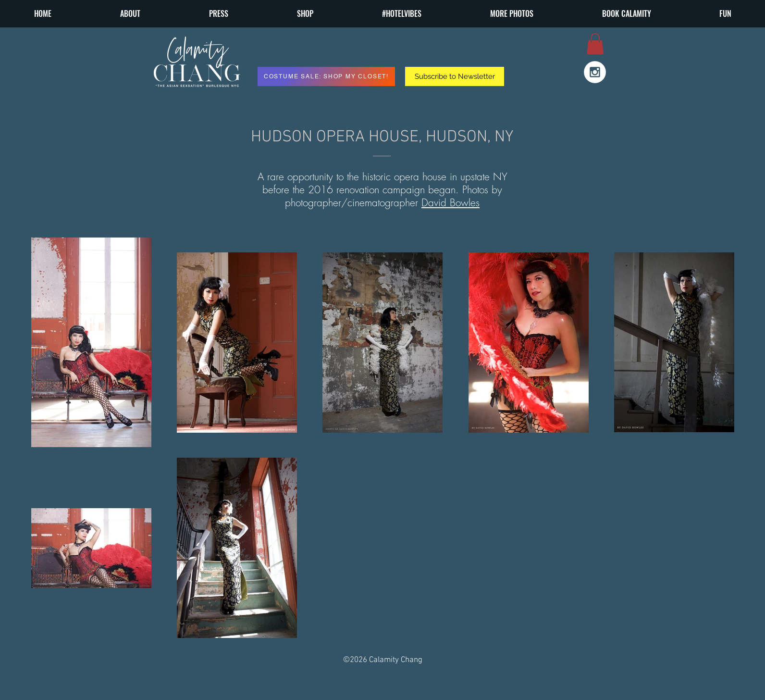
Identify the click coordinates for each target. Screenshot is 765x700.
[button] (512, 14)
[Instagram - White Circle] (595, 72)
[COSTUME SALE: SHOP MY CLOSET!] (326, 76)
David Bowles (450, 203)
